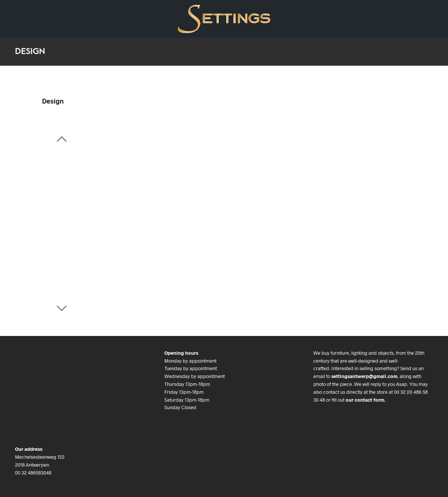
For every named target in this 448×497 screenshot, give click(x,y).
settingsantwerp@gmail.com (364, 376)
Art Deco (54, 13)
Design (23, 13)
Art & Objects (94, 13)
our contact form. (366, 400)
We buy (131, 13)
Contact (24, 24)
